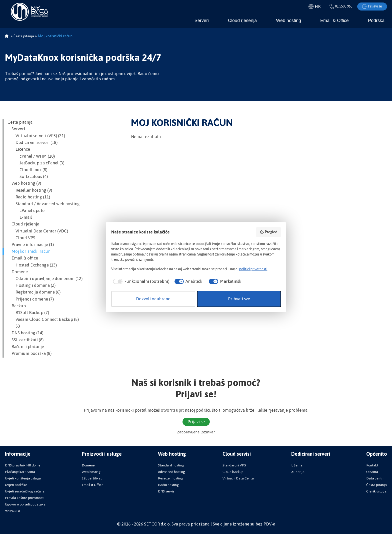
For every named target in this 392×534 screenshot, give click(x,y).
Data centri (375, 478)
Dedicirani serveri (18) (32, 142)
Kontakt (372, 465)
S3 (14, 326)
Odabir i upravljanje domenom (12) (45, 279)
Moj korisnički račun (29, 251)
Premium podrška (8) (29, 353)
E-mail (20, 217)
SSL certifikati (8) (25, 340)
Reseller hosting (170, 478)
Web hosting (288, 21)
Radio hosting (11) (29, 197)
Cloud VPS (21, 238)
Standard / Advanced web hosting (44, 204)
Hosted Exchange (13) (32, 265)
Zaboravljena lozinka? (196, 432)
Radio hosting (168, 485)
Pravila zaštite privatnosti (25, 498)
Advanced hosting (171, 472)
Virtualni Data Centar (239, 478)
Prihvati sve (239, 299)
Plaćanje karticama (20, 472)
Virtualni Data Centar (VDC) (38, 231)
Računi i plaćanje (26, 347)
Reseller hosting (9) (30, 190)
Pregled (268, 232)
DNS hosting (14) (25, 333)
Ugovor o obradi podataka (25, 504)
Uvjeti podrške (16, 485)
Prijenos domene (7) (31, 299)
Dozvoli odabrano (153, 299)
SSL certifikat (92, 478)
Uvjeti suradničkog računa (25, 491)
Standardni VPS (234, 465)
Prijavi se (372, 7)
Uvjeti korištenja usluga (23, 478)
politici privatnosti (253, 269)
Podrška (376, 21)
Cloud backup (233, 472)
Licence (19, 149)
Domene (18, 272)
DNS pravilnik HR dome (23, 465)
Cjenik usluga (376, 491)
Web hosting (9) (24, 183)
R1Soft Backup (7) (28, 313)
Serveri (202, 21)
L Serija (297, 465)
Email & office (23, 258)
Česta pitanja (20, 122)
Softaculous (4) (28, 176)
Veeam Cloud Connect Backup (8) (43, 319)
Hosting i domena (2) (31, 285)
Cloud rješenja (242, 21)
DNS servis (166, 491)
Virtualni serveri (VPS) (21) (36, 136)
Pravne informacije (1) (31, 244)
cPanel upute (26, 210)
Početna (7, 37)
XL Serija (298, 472)
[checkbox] (140, 282)
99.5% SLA (12, 511)
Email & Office (334, 21)
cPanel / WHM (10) (31, 156)
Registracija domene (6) (34, 292)
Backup (17, 306)
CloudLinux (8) (27, 170)
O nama (372, 472)
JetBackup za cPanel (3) (36, 163)
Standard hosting (171, 465)
